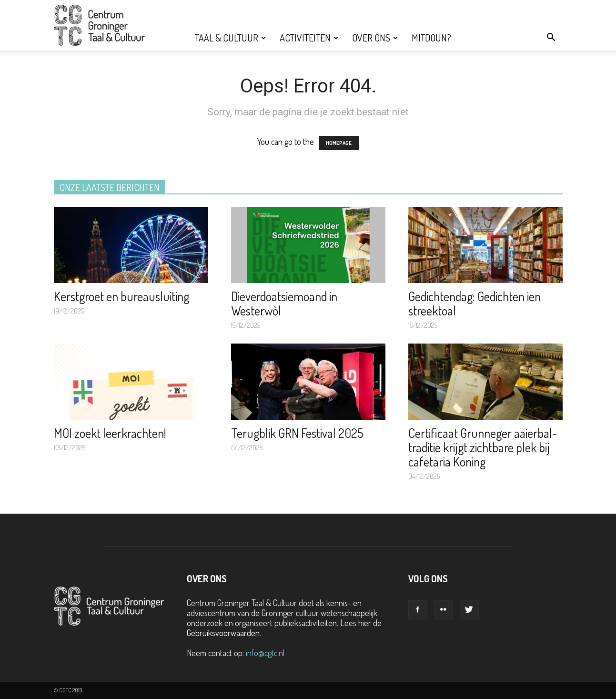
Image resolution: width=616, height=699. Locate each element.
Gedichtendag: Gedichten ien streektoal (475, 303)
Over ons (375, 38)
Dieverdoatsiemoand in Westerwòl (284, 303)
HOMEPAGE (339, 143)
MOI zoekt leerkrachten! (110, 433)
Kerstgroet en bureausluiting (121, 296)
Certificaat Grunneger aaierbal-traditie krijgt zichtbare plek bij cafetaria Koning (483, 447)
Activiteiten (309, 38)
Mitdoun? (431, 38)
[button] (551, 38)
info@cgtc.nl (265, 653)
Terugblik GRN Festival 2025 (297, 433)
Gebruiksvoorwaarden (223, 633)
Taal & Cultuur (230, 38)
